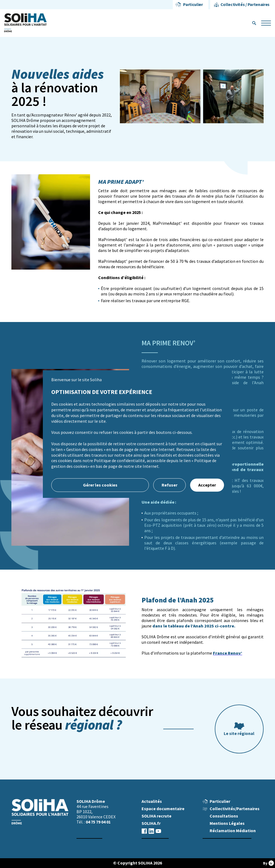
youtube (158, 831)
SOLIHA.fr (151, 823)
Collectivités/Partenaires (235, 809)
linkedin (151, 831)
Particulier (193, 4)
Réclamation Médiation (233, 831)
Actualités (152, 801)
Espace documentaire (163, 809)
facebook (144, 831)
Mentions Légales (227, 823)
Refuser (170, 485)
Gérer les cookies (100, 485)
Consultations (224, 816)
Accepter (207, 485)
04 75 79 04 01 (98, 822)
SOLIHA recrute (156, 816)
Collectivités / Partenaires (245, 4)
